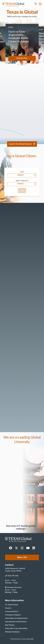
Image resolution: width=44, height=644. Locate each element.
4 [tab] (24, 65)
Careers (8, 608)
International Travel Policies (16, 622)
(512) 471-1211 (12, 576)
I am (22, 172)
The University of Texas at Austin (21, 639)
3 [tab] (22, 65)
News (11, 27)
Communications (12, 611)
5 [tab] (26, 65)
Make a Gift (22, 557)
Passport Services (13, 587)
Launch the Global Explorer (22, 144)
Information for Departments (16, 618)
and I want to (22, 180)
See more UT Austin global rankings (21, 527)
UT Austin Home (12, 605)
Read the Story (26, 58)
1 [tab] (18, 65)
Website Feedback (12, 632)
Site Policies (10, 625)
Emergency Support (13, 615)
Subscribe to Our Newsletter (16, 628)
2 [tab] (20, 65)
